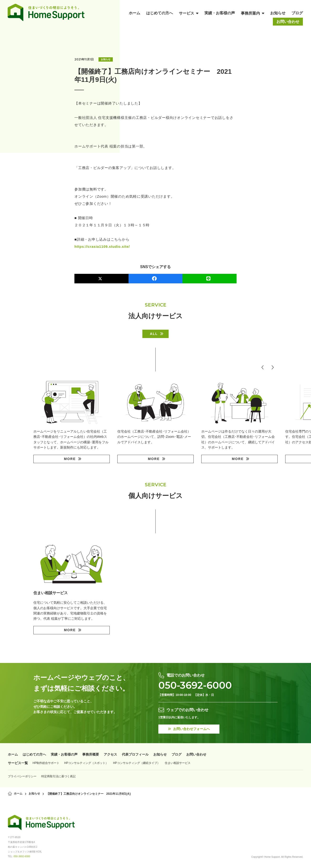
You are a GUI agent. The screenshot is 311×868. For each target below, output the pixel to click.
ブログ (176, 754)
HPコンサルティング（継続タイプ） (137, 763)
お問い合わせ (196, 754)
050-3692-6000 (195, 685)
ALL (154, 334)
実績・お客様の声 (64, 754)
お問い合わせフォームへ (189, 729)
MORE (70, 459)
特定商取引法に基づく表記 (58, 776)
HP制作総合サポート (46, 763)
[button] (263, 367)
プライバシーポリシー (22, 776)
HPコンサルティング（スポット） (86, 763)
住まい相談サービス (178, 763)
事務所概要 (91, 754)
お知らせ (106, 59)
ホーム (13, 754)
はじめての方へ (34, 754)
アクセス (110, 754)
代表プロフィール (135, 754)
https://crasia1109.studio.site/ (102, 246)
